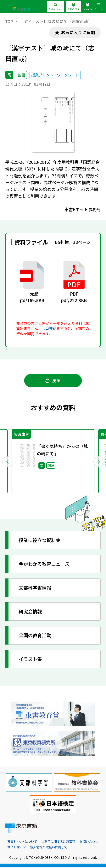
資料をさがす (55, 7)
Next (99, 462)
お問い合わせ (89, 842)
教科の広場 (73, 7)
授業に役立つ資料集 (41, 541)
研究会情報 (31, 612)
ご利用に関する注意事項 (58, 842)
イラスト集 (31, 660)
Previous (7, 462)
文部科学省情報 (36, 588)
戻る (53, 381)
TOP (9, 21)
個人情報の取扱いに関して (49, 848)
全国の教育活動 (36, 636)
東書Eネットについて (22, 842)
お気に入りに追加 (78, 32)
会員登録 (49, 328)
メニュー (98, 7)
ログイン (87, 7)
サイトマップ (17, 848)
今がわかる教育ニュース (45, 564)
